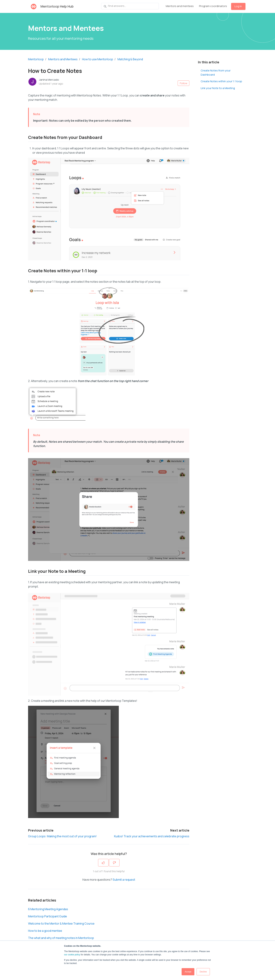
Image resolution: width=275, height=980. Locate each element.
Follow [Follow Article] (184, 83)
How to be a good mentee (45, 931)
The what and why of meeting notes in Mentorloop (61, 938)
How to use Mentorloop (98, 59)
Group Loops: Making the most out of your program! (62, 836)
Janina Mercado (49, 80)
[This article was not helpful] (114, 863)
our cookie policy (72, 955)
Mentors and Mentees (63, 59)
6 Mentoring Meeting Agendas (48, 909)
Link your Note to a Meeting (218, 88)
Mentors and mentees (180, 6)
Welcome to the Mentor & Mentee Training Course (61, 923)
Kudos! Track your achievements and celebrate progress (152, 836)
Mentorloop (36, 59)
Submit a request (124, 880)
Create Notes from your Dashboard (216, 73)
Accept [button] (188, 972)
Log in (238, 6)
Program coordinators (213, 6)
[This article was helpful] (103, 863)
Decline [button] (203, 972)
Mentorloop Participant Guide (48, 916)
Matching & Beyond (130, 59)
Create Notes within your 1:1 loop (221, 81)
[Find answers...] (130, 6)
